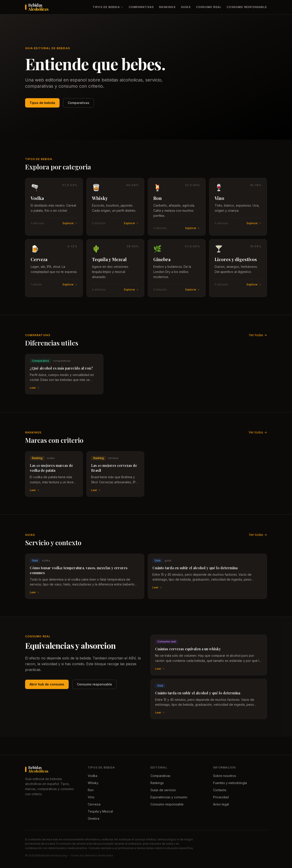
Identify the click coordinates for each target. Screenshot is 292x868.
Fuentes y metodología (230, 783)
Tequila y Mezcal (100, 811)
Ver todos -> (258, 432)
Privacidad (221, 797)
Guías (186, 7)
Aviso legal (221, 804)
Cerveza (94, 804)
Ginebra (94, 818)
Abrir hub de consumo (47, 684)
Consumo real (209, 7)
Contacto (220, 790)
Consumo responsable (247, 7)
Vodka (93, 776)
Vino (91, 797)
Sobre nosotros (225, 776)
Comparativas (141, 7)
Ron (91, 790)
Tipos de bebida (108, 7)
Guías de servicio (163, 790)
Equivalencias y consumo (169, 797)
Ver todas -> (258, 335)
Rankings (167, 7)
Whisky (93, 783)
